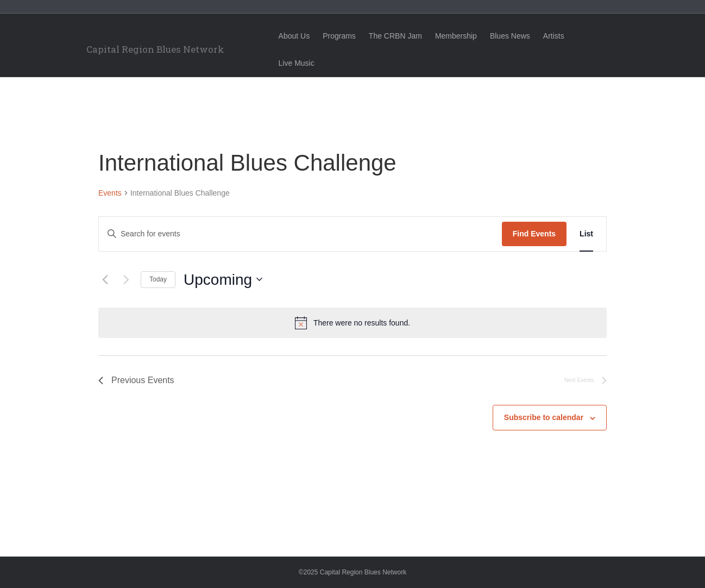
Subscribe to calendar (544, 417)
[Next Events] (126, 279)
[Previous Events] (105, 279)
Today (158, 279)
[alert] (352, 323)
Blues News (520, 36)
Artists (564, 36)
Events (110, 193)
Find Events (534, 234)
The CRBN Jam (405, 36)
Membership (466, 36)
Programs (349, 36)
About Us (304, 36)
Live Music (605, 36)
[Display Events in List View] (586, 234)
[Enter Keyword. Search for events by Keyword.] (300, 234)
